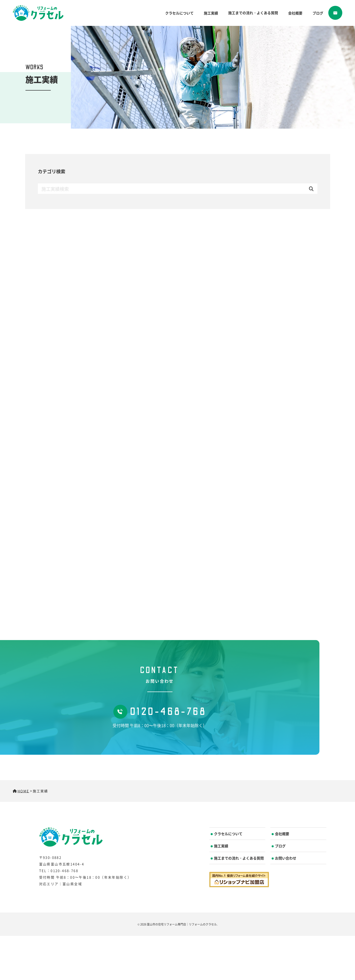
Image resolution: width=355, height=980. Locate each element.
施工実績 (211, 13)
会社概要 (295, 13)
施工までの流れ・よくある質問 (253, 13)
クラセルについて (179, 13)
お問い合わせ (286, 858)
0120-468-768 (160, 712)
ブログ (318, 13)
